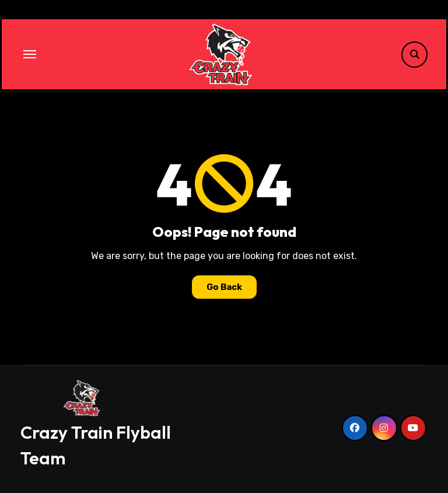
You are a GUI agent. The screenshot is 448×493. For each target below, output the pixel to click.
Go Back (224, 287)
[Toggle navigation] (30, 54)
